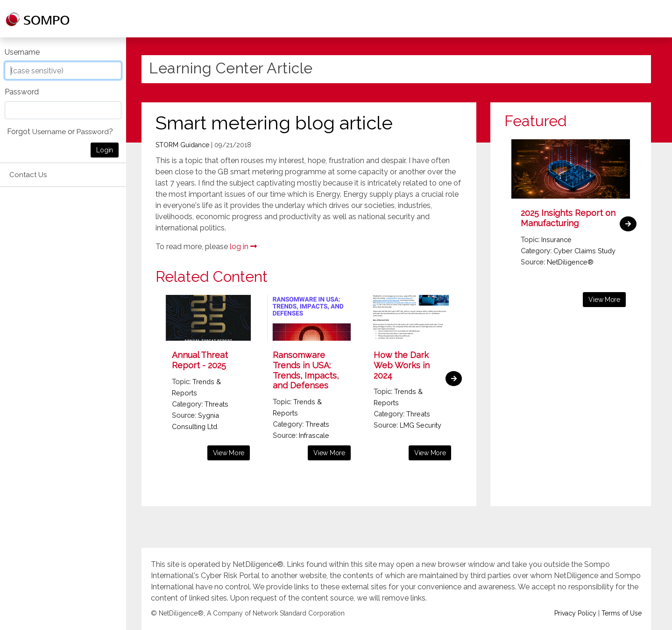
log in (243, 247)
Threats (216, 404)
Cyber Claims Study (584, 251)
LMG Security (421, 425)
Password (22, 92)
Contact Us (28, 175)
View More (229, 453)
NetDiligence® (570, 262)
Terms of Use (622, 614)
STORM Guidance (182, 145)
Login (105, 150)
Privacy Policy (575, 614)
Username (22, 52)
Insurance (556, 240)
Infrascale (314, 435)
